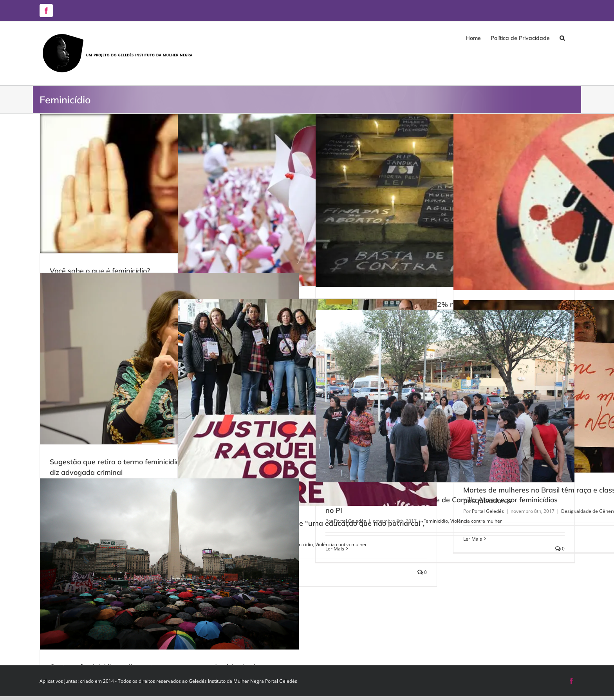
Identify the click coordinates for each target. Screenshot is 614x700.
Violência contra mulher (476, 521)
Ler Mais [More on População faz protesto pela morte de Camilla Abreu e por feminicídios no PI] (335, 549)
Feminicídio (436, 521)
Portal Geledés (350, 521)
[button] (562, 38)
